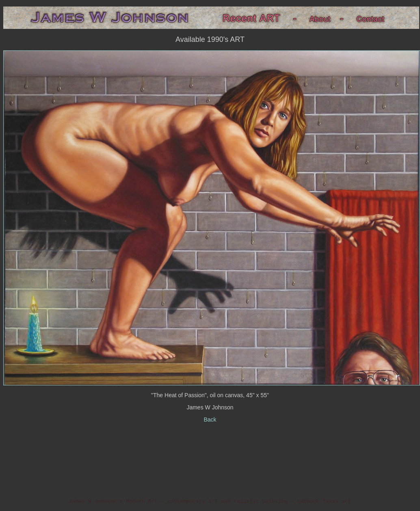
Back (210, 420)
